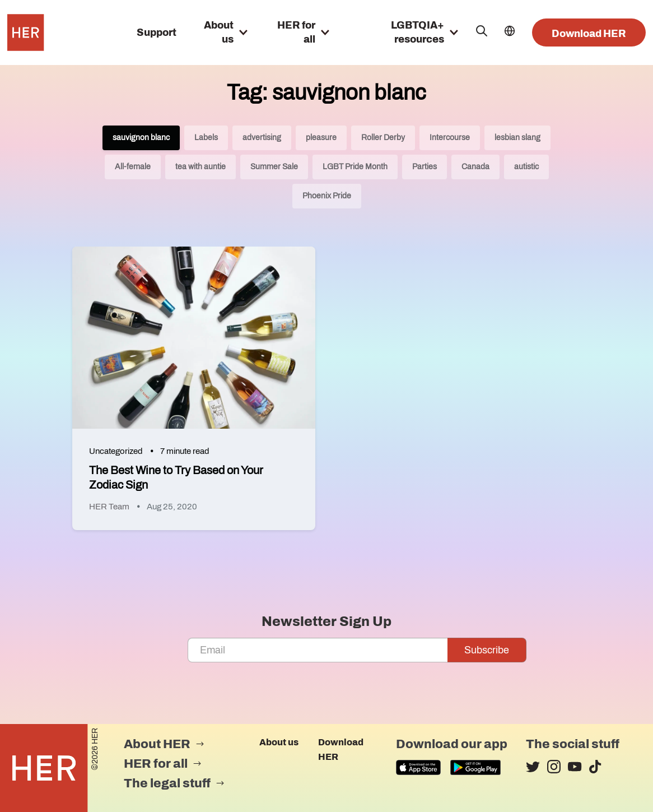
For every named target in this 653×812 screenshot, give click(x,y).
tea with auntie (200, 167)
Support (157, 33)
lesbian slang (517, 138)
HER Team (109, 507)
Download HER (589, 34)
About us (279, 742)
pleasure (321, 138)
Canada (475, 167)
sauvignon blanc (141, 138)
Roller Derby (383, 138)
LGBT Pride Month (355, 167)
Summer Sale (274, 167)
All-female (133, 167)
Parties (425, 167)
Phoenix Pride (327, 196)
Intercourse (450, 138)
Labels (206, 138)
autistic (526, 167)
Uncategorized (116, 451)
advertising (262, 138)
